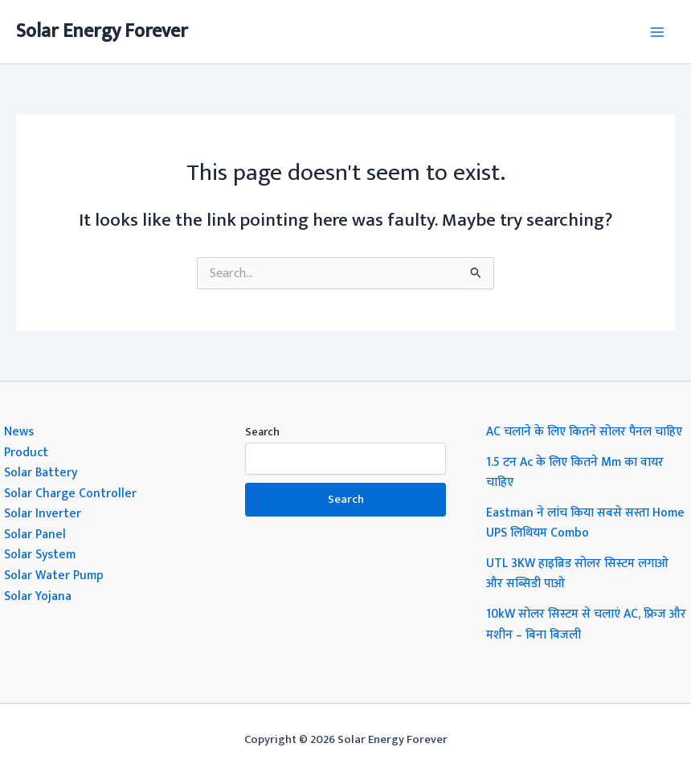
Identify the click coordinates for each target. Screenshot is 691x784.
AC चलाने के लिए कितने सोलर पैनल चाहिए (584, 431)
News (19, 431)
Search (262, 432)
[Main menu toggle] (658, 32)
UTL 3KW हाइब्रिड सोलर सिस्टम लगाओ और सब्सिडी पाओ (577, 574)
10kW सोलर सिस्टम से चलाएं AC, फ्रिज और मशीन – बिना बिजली (586, 624)
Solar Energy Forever (102, 31)
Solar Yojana (38, 596)
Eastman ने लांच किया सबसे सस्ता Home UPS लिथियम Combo (585, 523)
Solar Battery (41, 472)
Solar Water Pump (54, 575)
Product (26, 452)
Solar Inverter (43, 513)
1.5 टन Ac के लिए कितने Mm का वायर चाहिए (575, 472)
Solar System (40, 554)
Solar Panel (35, 534)
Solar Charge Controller (70, 493)
